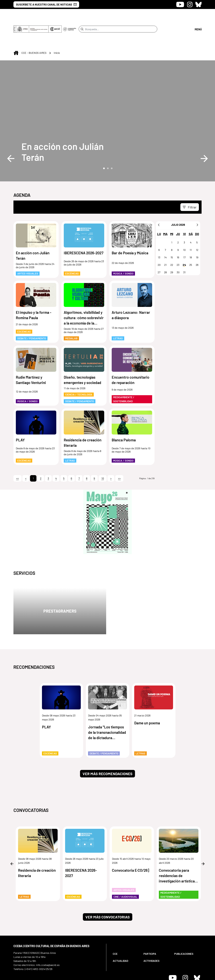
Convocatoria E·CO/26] (131, 845)
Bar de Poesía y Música (130, 228)
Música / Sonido (123, 248)
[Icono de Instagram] (190, 4)
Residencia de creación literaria (83, 418)
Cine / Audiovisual (125, 872)
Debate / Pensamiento (32, 313)
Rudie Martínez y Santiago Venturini (31, 355)
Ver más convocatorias (108, 892)
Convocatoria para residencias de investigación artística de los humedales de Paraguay (177, 851)
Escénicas (72, 248)
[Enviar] (82, 17)
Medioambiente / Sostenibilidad (124, 374)
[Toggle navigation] (190, 182)
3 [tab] (111, 143)
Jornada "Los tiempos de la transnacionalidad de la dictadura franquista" (107, 708)
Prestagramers (60, 586)
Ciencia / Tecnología (79, 369)
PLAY (20, 415)
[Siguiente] (197, 200)
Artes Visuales (28, 248)
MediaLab (71, 313)
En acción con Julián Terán (63, 127)
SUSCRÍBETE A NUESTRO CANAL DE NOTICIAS (46, 4)
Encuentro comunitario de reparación (130, 355)
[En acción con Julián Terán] (73, 127)
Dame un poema (147, 698)
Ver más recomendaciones (107, 749)
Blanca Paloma (124, 415)
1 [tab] (104, 143)
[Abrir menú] (198, 17)
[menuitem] (126, 929)
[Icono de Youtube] (180, 4)
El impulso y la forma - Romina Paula (34, 290)
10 (103, 453)
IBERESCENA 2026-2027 (84, 228)
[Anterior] (159, 200)
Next (204, 134)
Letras (118, 313)
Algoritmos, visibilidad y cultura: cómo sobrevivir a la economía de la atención (84, 293)
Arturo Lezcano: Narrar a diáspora (131, 290)
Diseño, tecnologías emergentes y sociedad (82, 355)
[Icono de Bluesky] (199, 4)
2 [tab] (107, 143)
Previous (11, 134)
